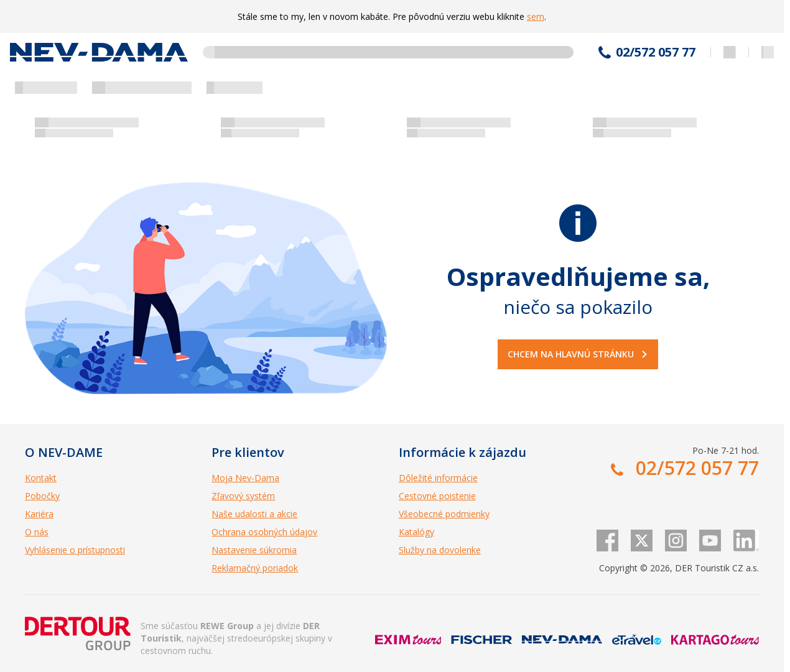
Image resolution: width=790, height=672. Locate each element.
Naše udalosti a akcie (254, 514)
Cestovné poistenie (437, 496)
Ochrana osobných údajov (264, 532)
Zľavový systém (243, 496)
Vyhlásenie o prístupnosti (75, 550)
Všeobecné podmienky (444, 514)
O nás (37, 532)
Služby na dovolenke (440, 550)
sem (536, 16)
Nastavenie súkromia (254, 550)
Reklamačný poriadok (255, 568)
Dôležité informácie (438, 478)
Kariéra (39, 514)
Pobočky (42, 496)
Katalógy (416, 532)
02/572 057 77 (656, 52)
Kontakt (41, 478)
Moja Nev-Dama (245, 478)
